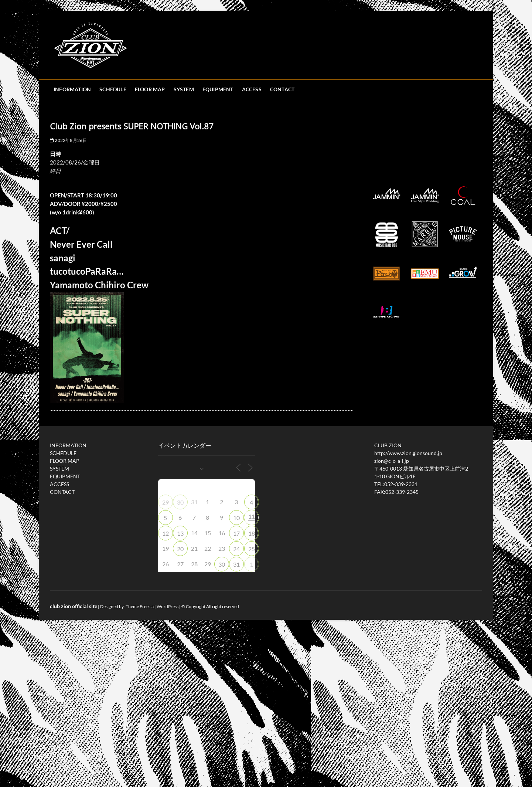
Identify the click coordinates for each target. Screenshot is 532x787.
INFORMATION (72, 89)
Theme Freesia (140, 606)
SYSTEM (184, 89)
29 (166, 502)
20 (180, 549)
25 (252, 549)
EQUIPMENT (218, 89)
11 (252, 516)
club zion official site (74, 606)
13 (180, 533)
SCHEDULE (113, 89)
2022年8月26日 (68, 140)
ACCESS (252, 89)
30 (180, 502)
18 (252, 533)
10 (236, 518)
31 (236, 564)
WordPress (168, 606)
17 (236, 533)
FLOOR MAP (150, 89)
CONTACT (282, 89)
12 (166, 533)
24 (236, 549)
